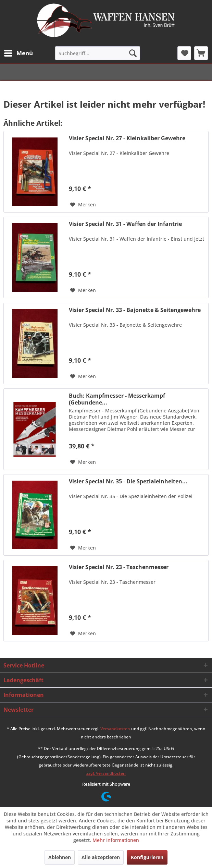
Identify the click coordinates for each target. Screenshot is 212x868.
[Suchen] (133, 53)
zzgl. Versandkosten (106, 773)
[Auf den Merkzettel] (83, 205)
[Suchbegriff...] (98, 53)
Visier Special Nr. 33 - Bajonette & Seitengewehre (135, 310)
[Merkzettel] (184, 53)
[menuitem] (18, 53)
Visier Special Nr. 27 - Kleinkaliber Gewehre (127, 138)
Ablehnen (60, 857)
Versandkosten (115, 729)
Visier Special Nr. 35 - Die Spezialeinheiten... (128, 481)
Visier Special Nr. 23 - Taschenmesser (119, 567)
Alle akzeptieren (101, 857)
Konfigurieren (147, 857)
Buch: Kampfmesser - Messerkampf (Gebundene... (117, 399)
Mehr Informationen (116, 840)
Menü (18, 52)
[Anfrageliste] (201, 53)
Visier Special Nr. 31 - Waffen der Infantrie (125, 224)
